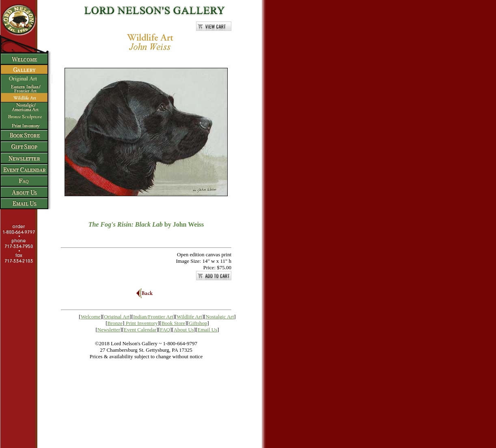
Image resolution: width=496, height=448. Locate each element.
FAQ (165, 330)
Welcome (91, 317)
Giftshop (198, 323)
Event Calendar (140, 330)
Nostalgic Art (220, 317)
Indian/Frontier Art (153, 317)
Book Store (173, 323)
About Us (184, 330)
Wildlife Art (189, 317)
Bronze (115, 323)
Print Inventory (142, 323)
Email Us (208, 330)
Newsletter (109, 330)
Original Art (117, 317)
